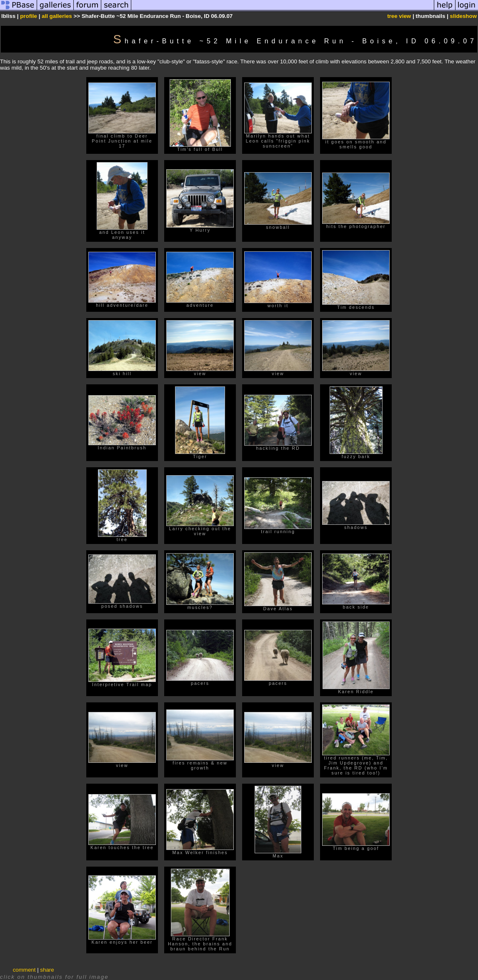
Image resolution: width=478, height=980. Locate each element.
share (47, 970)
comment (24, 970)
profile (29, 16)
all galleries (57, 16)
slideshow (463, 16)
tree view (399, 16)
